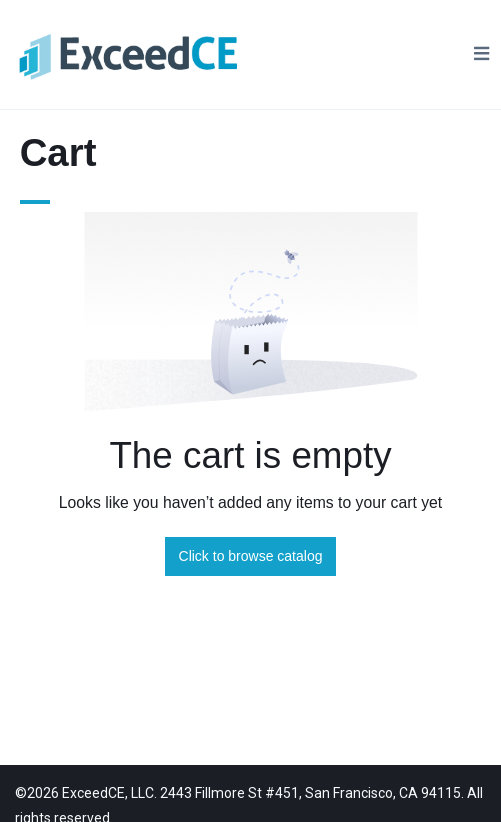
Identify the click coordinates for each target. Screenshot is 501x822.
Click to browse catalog (251, 556)
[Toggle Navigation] (481, 54)
